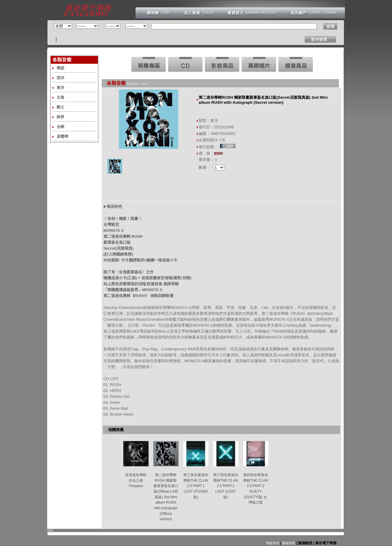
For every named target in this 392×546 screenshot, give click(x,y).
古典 (60, 97)
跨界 (60, 117)
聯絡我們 (273, 543)
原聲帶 (62, 136)
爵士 (60, 107)
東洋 (60, 88)
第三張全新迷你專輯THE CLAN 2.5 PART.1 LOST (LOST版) (226, 486)
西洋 (60, 78)
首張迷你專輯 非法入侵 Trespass (136, 480)
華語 (60, 68)
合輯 (60, 127)
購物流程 (288, 543)
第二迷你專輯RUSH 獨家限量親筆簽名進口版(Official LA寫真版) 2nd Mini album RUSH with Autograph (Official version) (166, 497)
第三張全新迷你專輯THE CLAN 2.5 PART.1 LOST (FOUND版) (196, 486)
